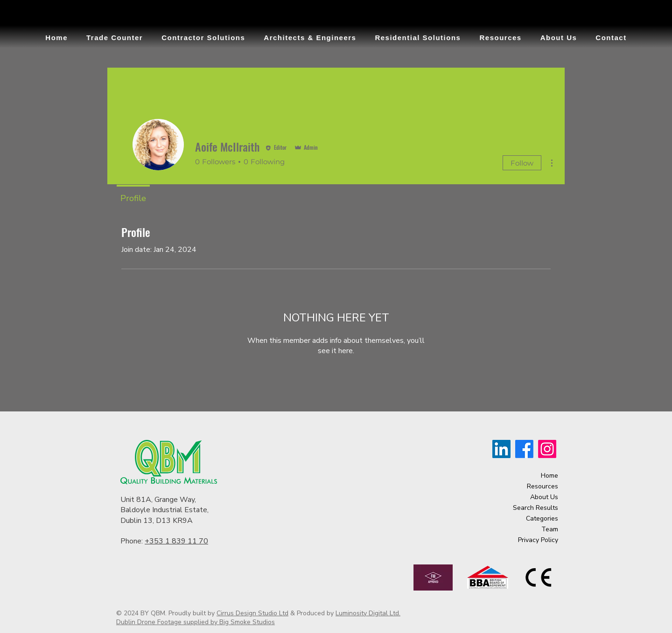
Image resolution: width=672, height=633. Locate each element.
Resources (542, 486)
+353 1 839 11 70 (176, 541)
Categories (542, 518)
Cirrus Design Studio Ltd (252, 613)
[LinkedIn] (501, 449)
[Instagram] (547, 449)
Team (550, 529)
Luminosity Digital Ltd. (368, 613)
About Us (544, 497)
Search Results (535, 508)
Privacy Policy (538, 540)
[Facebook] (524, 449)
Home (549, 476)
